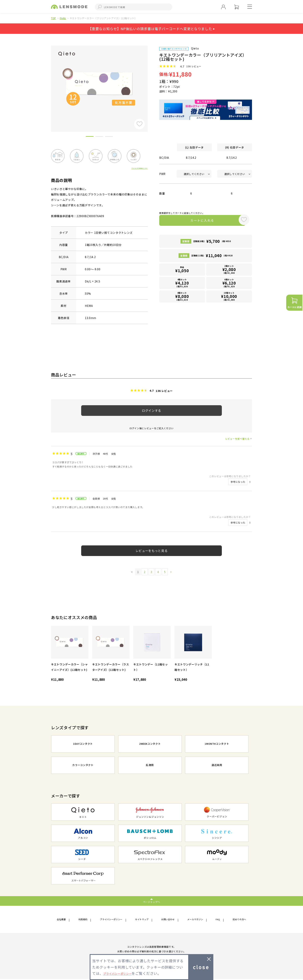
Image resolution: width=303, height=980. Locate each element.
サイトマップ (143, 920)
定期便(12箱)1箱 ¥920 (212, 257)
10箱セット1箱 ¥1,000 (229, 297)
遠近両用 (217, 765)
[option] (99, 84)
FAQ (218, 920)
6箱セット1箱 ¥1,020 (229, 284)
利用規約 (83, 920)
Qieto (63, 18)
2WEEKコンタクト (150, 744)
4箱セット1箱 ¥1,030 (182, 284)
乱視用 (150, 765)
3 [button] (109, 137)
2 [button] (99, 137)
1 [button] (90, 137)
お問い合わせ (169, 920)
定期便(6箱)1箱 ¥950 (212, 243)
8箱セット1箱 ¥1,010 (182, 297)
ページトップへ (152, 902)
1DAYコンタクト (83, 744)
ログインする (151, 410)
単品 (182, 271)
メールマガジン (196, 920)
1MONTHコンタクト (217, 744)
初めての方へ (238, 920)
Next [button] (151, 82)
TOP (54, 18)
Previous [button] (48, 82)
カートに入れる (197, 221)
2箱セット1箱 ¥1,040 (229, 271)
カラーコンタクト (83, 765)
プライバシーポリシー (111, 920)
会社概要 (63, 920)
